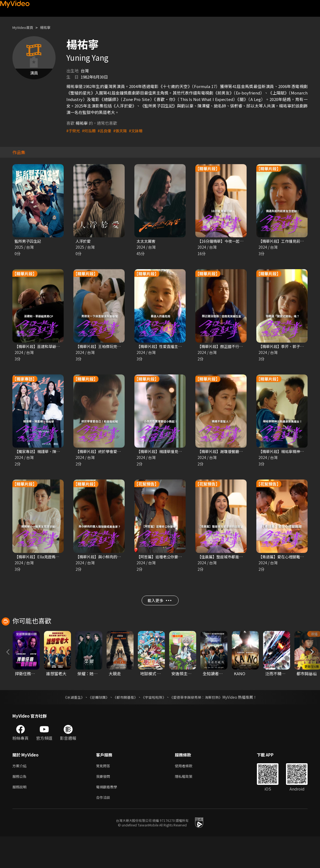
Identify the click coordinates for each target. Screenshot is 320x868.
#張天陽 (123, 131)
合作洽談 (104, 828)
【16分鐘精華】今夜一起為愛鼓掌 (228, 241)
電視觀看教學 (108, 817)
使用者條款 (188, 794)
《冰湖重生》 (69, 725)
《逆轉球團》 (96, 725)
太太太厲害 (147, 241)
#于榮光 (74, 131)
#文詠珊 (139, 131)
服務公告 (21, 806)
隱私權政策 (188, 806)
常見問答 (104, 794)
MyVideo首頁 (25, 27)
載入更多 (159, 604)
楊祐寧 (50, 27)
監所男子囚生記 (29, 241)
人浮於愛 (84, 241)
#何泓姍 (90, 131)
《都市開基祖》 (124, 725)
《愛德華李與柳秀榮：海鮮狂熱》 (199, 725)
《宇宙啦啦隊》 (154, 725)
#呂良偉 (106, 131)
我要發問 (104, 806)
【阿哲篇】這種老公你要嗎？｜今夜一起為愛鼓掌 (181, 558)
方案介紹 (21, 794)
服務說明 (21, 817)
